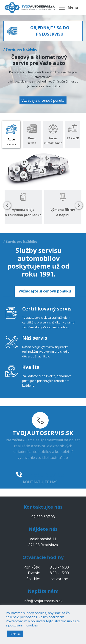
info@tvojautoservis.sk (43, 601)
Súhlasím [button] (15, 634)
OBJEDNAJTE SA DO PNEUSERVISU (50, 31)
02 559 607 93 (45, 474)
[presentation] (7, 205)
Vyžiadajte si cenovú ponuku (43, 100)
